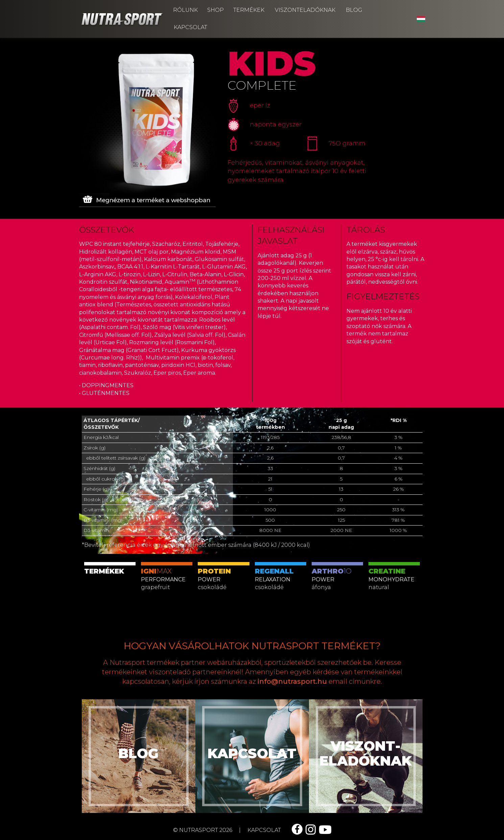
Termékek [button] (249, 10)
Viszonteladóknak (305, 10)
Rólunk (185, 10)
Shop (215, 10)
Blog (354, 10)
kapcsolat (264, 830)
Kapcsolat (190, 27)
